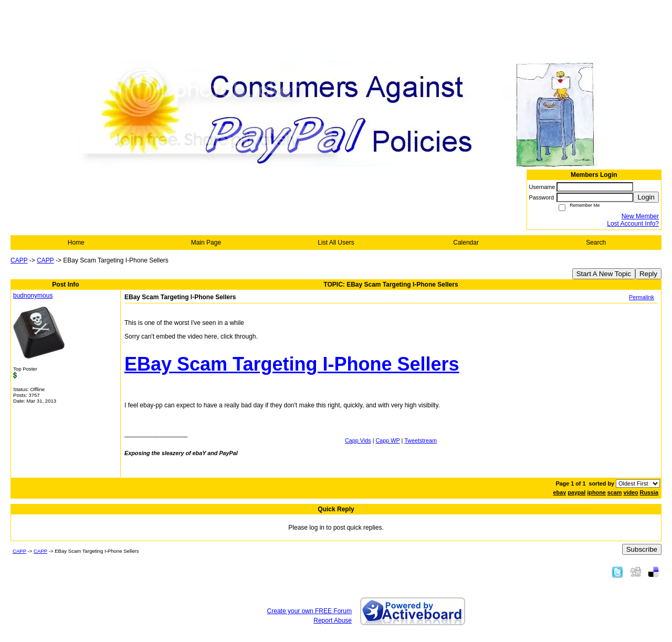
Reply (648, 274)
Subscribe (642, 549)
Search (596, 243)
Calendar (466, 243)
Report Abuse (333, 620)
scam (615, 492)
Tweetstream (421, 440)
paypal (576, 492)
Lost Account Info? (633, 224)
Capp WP (388, 440)
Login (646, 197)
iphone (596, 492)
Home (76, 243)
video (631, 492)
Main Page (206, 243)
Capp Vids (358, 440)
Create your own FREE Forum (309, 611)
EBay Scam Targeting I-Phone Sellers (292, 364)
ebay (560, 492)
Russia (649, 492)
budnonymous (33, 296)
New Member (640, 216)
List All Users (336, 243)
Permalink (642, 297)
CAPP (19, 260)
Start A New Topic (604, 274)
